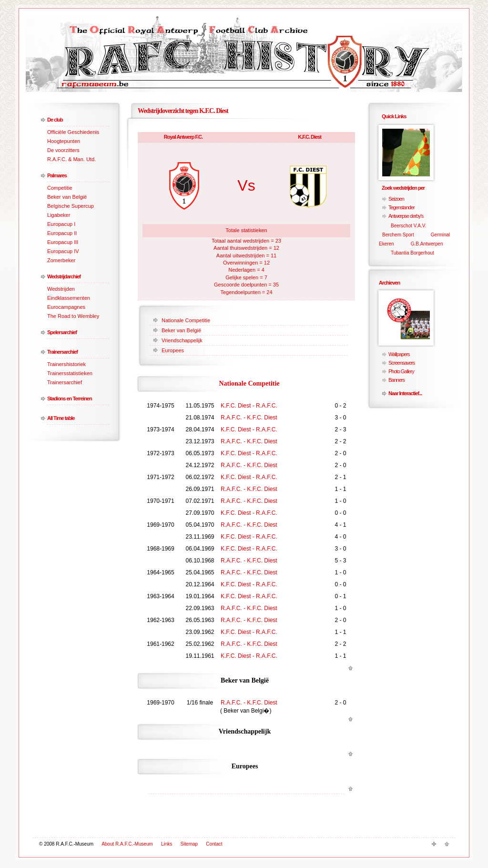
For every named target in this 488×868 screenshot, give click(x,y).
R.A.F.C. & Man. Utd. (71, 159)
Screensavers (402, 363)
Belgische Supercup (71, 206)
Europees (173, 350)
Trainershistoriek (66, 364)
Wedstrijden (61, 289)
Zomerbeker (61, 260)
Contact (214, 844)
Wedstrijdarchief (64, 276)
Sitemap (189, 844)
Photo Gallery (401, 371)
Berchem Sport (398, 235)
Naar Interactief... (405, 393)
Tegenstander (402, 207)
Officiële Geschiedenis (73, 132)
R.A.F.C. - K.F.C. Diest (249, 418)
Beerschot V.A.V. (408, 226)
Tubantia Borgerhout (412, 253)
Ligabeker (59, 215)
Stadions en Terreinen (70, 398)
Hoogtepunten (64, 141)
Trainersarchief (62, 352)
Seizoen (396, 199)
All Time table (61, 418)
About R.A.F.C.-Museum (127, 844)
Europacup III (63, 242)
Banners (396, 380)
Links (167, 844)
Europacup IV (63, 251)
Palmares (57, 175)
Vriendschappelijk (182, 340)
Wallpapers (399, 354)
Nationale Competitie (186, 320)
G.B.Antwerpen (427, 244)
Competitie (60, 188)
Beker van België (67, 197)
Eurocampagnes (66, 307)
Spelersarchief (62, 332)
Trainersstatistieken (70, 373)
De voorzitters (63, 150)
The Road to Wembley (73, 316)
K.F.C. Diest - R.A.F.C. (249, 406)
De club (55, 120)
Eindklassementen (69, 298)
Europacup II (62, 233)
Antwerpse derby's (406, 216)
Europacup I (61, 224)
